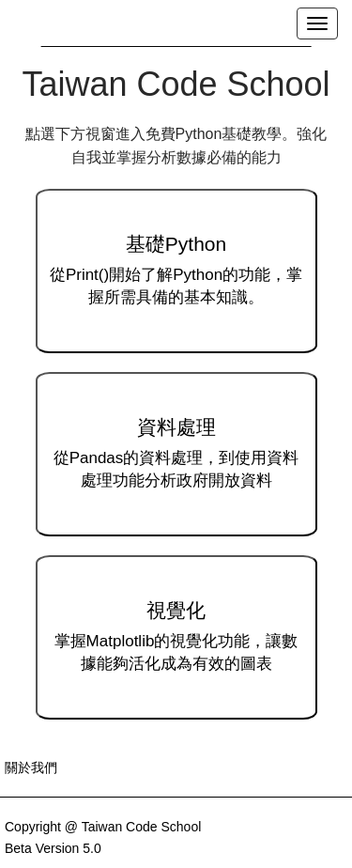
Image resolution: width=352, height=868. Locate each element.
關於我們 (31, 767)
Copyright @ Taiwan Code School (103, 827)
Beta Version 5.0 (53, 848)
